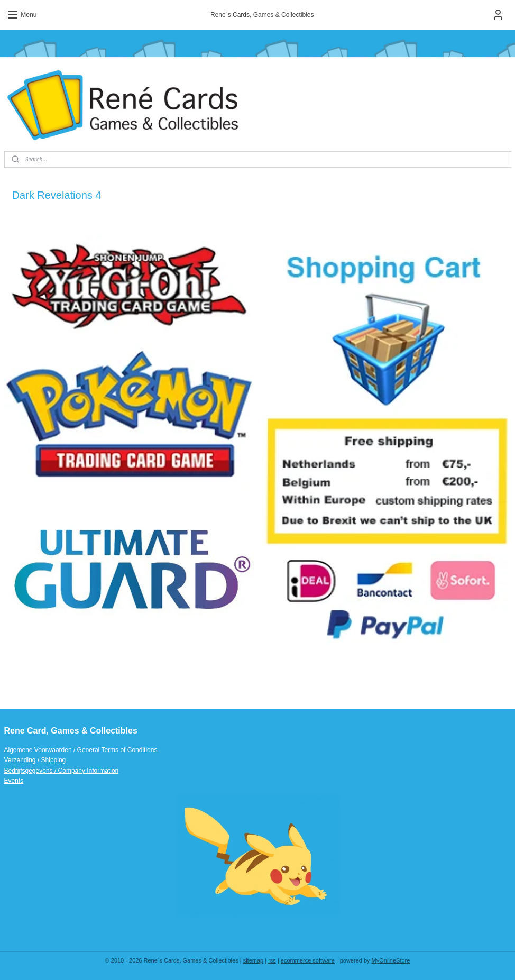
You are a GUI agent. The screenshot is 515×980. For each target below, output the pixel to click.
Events (14, 781)
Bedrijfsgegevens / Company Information (62, 771)
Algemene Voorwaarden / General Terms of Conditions (81, 750)
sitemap (254, 960)
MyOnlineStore (391, 960)
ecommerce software (308, 960)
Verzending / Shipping (35, 760)
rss (272, 960)
